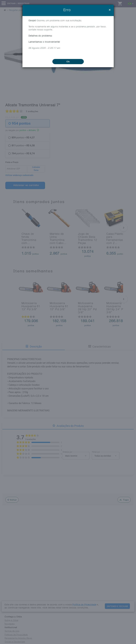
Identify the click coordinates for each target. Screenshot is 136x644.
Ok (68, 61)
